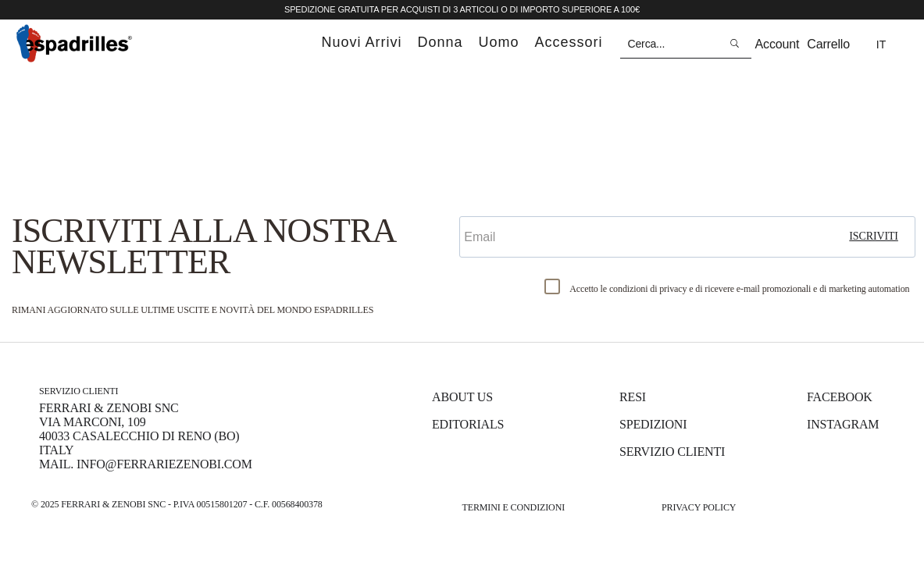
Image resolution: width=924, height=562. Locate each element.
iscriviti (874, 236)
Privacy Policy (699, 507)
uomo (499, 42)
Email (479, 203)
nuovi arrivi (361, 42)
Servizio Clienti (672, 452)
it (881, 44)
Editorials (468, 424)
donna (440, 42)
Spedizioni (653, 424)
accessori (569, 42)
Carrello (828, 44)
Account (778, 44)
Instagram (843, 424)
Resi (633, 397)
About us (462, 397)
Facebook (840, 397)
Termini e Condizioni (514, 507)
